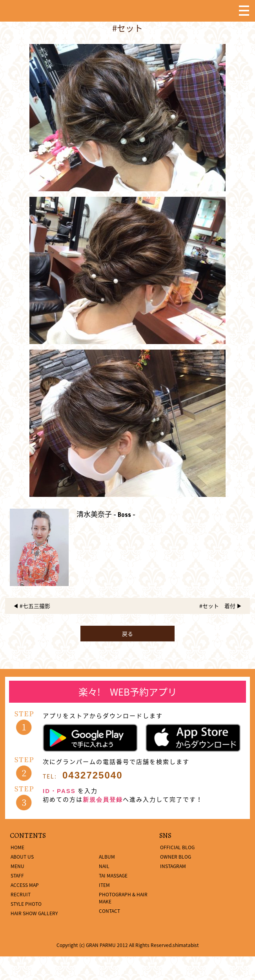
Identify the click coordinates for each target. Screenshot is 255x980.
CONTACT (109, 911)
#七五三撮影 (35, 606)
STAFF (17, 876)
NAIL (104, 866)
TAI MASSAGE (113, 876)
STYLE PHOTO (26, 904)
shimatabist (186, 945)
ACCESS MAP (25, 885)
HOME (17, 847)
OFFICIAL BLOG (177, 847)
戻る (127, 634)
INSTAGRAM (173, 866)
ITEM (104, 885)
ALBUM (107, 857)
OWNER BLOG (176, 857)
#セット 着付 (217, 606)
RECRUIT (21, 894)
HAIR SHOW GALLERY (34, 913)
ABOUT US (22, 857)
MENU (17, 866)
